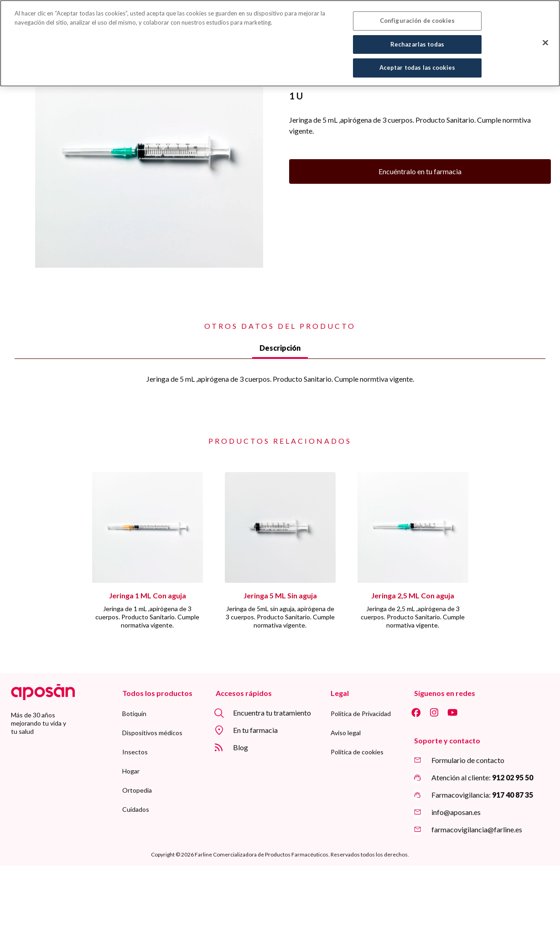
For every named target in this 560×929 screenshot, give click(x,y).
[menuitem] (134, 714)
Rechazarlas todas (417, 40)
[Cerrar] (545, 38)
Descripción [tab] (280, 348)
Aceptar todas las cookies (417, 63)
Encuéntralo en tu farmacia (420, 171)
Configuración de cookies (417, 16)
